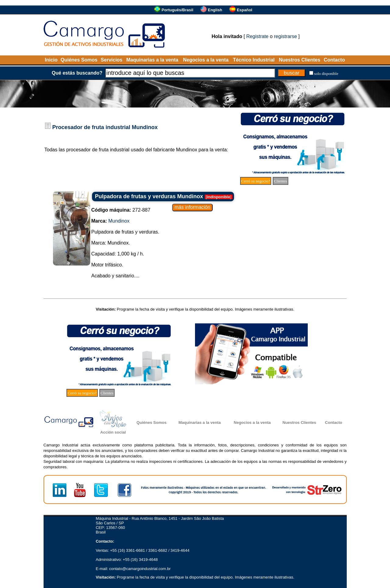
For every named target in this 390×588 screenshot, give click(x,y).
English (215, 10)
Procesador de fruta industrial (91, 127)
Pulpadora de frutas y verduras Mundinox (149, 196)
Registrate (257, 36)
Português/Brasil (177, 10)
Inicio (51, 60)
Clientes (280, 181)
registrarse (285, 36)
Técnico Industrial (254, 60)
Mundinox (145, 127)
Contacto (334, 60)
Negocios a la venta (206, 60)
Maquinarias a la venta (152, 60)
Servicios (112, 60)
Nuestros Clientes (300, 60)
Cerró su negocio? (256, 181)
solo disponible (326, 74)
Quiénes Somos (79, 60)
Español (245, 10)
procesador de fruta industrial (98, 150)
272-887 (121, 210)
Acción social (113, 432)
